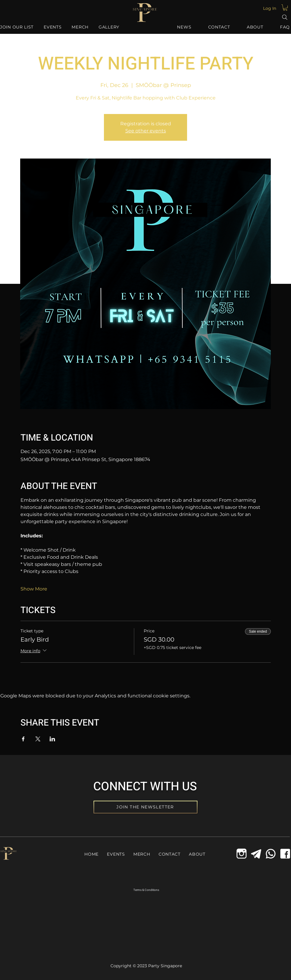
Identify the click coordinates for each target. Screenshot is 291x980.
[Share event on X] (38, 739)
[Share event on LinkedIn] (52, 739)
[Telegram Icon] (256, 854)
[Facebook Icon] (285, 854)
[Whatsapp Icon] (271, 854)
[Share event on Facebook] (23, 739)
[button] (285, 8)
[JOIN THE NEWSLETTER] (145, 807)
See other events (146, 131)
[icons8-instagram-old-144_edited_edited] (242, 854)
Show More (34, 589)
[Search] (285, 17)
